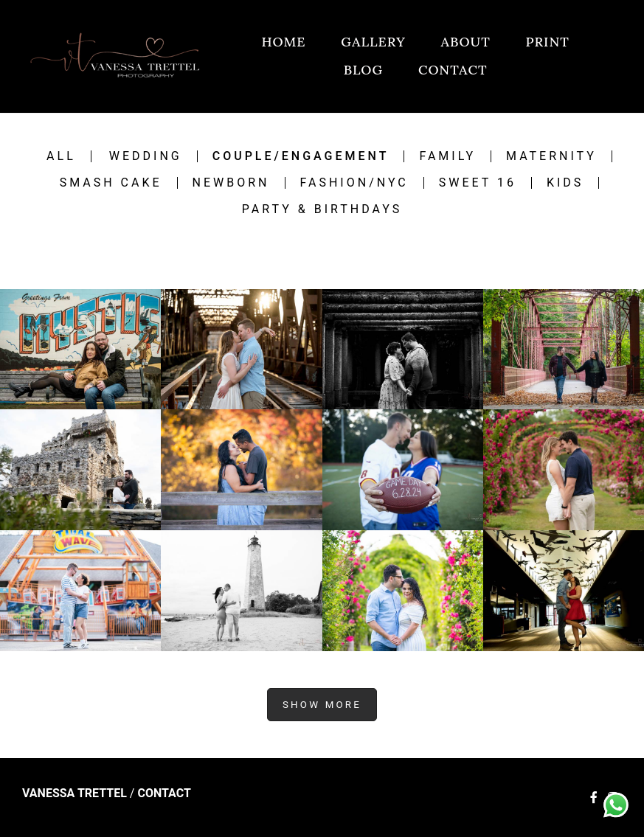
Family (447, 156)
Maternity (551, 156)
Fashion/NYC (354, 183)
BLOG (363, 70)
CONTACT (453, 70)
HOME (283, 42)
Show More (322, 705)
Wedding (146, 156)
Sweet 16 (478, 183)
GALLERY (373, 42)
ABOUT (466, 42)
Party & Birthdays (322, 209)
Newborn (231, 183)
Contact (164, 793)
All (61, 156)
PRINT (547, 42)
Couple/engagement (301, 156)
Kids (565, 183)
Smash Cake (111, 183)
